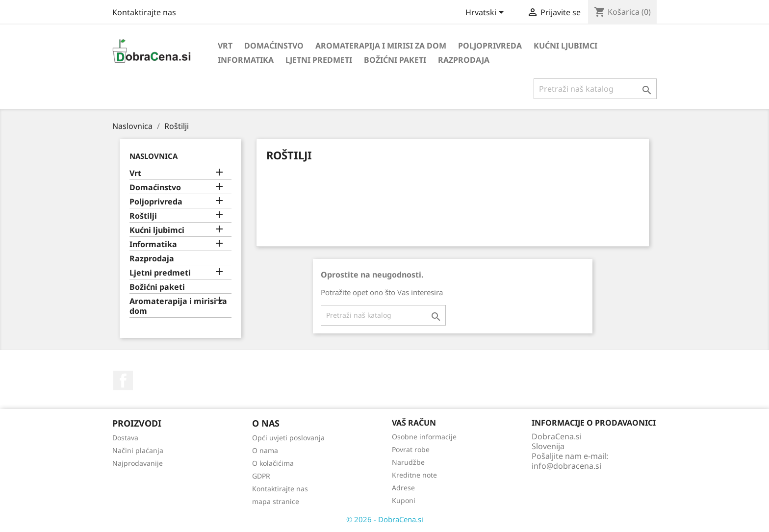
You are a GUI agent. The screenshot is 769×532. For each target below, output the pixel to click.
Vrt (225, 46)
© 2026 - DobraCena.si (385, 519)
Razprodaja (464, 60)
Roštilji (143, 216)
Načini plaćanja (138, 450)
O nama (265, 450)
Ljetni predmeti (319, 60)
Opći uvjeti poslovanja (288, 438)
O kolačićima (273, 463)
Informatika (246, 60)
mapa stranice (276, 501)
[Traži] (595, 89)
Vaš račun (414, 423)
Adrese (403, 488)
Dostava (125, 438)
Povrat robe (411, 449)
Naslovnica (154, 156)
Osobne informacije (424, 437)
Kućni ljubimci (565, 46)
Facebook (123, 380)
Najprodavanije (138, 463)
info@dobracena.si (566, 466)
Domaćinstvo (274, 46)
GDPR (261, 476)
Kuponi (404, 500)
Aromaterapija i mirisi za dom (381, 46)
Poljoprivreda (490, 46)
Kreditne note (414, 475)
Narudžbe (408, 462)
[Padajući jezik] (486, 13)
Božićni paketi (395, 60)
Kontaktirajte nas (144, 12)
